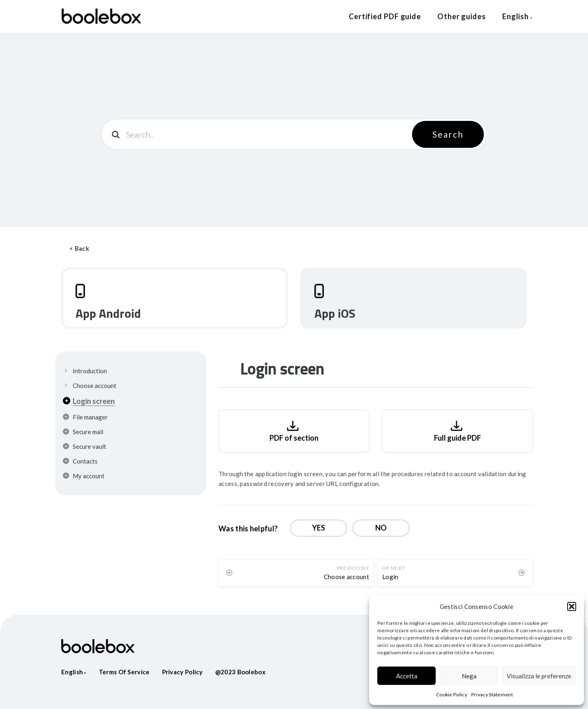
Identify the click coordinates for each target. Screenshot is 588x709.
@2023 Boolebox (240, 672)
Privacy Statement (492, 695)
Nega (469, 676)
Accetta (407, 676)
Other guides (462, 16)
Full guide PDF (458, 430)
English (518, 16)
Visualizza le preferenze (539, 676)
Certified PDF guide (385, 16)
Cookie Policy (452, 695)
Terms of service (124, 672)
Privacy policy (183, 672)
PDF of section (294, 430)
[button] (572, 606)
